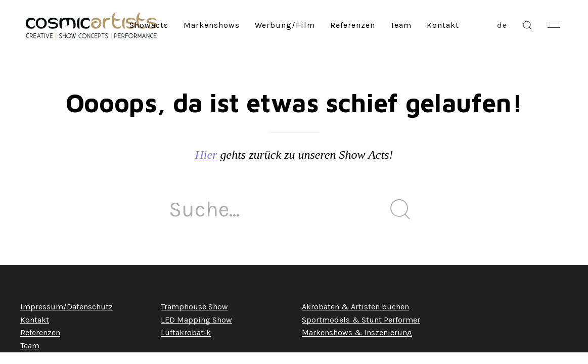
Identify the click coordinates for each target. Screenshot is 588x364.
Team (401, 25)
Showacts (149, 25)
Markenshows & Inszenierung (357, 332)
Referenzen (353, 25)
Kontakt (443, 25)
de (502, 25)
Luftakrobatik (186, 332)
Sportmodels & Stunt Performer (361, 320)
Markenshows (212, 25)
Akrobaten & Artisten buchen (355, 307)
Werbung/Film (285, 25)
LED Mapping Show (196, 320)
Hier (206, 155)
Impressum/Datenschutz (66, 307)
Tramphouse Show (194, 307)
